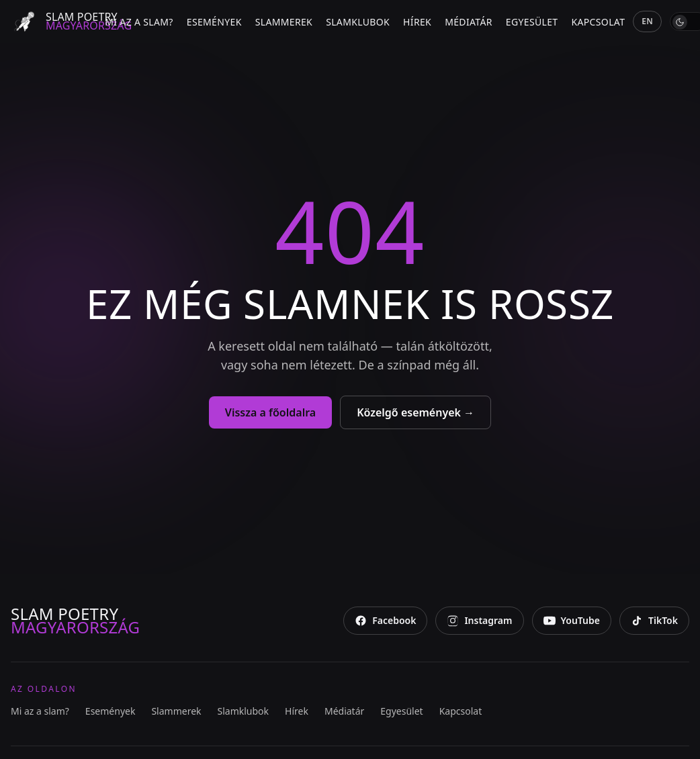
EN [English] (647, 21)
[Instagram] (479, 621)
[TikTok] (654, 621)
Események (214, 22)
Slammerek (284, 22)
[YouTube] (572, 621)
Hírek (417, 22)
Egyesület (532, 22)
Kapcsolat (598, 22)
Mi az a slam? (139, 22)
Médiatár (469, 22)
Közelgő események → (415, 412)
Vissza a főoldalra (270, 412)
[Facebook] (385, 621)
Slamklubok (358, 22)
